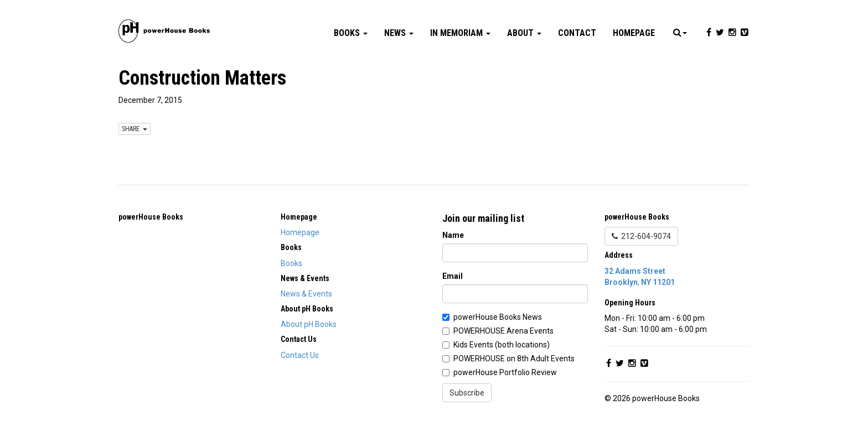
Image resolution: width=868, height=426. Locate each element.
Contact (577, 33)
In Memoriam (460, 33)
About (524, 33)
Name (453, 235)
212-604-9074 (641, 236)
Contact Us (300, 355)
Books (351, 33)
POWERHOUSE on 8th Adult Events (514, 359)
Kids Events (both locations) (502, 345)
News (399, 33)
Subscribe (467, 393)
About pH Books (309, 324)
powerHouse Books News (498, 317)
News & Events (306, 294)
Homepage (634, 33)
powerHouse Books (151, 217)
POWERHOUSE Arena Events (503, 331)
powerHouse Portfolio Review (505, 372)
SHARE (135, 129)
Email (453, 276)
